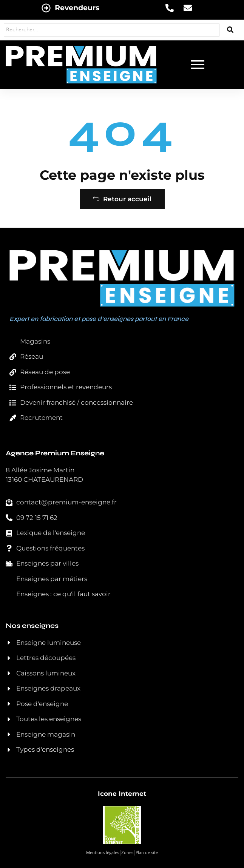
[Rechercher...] (112, 30)
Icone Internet (122, 794)
